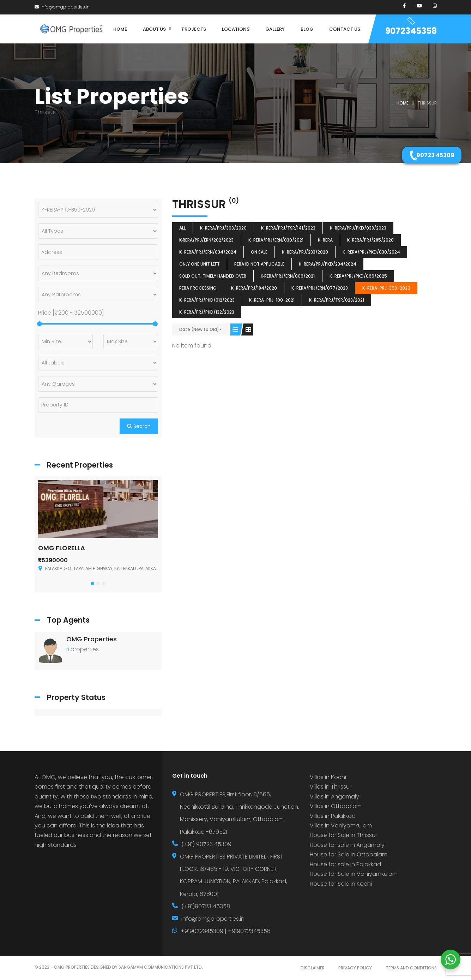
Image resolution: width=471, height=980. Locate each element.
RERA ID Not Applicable (259, 264)
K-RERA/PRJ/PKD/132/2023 (207, 312)
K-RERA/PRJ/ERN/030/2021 (276, 240)
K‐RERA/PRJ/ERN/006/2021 (288, 276)
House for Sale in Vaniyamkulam (354, 874)
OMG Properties (92, 639)
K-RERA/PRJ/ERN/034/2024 (208, 252)
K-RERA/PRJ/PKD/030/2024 (371, 252)
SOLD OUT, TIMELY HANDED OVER (213, 276)
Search (139, 426)
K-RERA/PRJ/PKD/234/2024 (328, 264)
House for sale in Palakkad (345, 864)
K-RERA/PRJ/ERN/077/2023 (320, 288)
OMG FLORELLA (62, 548)
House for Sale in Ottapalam (349, 854)
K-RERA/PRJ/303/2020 (223, 228)
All (182, 228)
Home (403, 103)
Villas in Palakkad (333, 816)
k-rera (325, 240)
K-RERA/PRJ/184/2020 (254, 288)
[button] (92, 583)
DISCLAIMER (313, 968)
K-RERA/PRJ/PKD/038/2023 (358, 228)
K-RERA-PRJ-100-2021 (272, 300)
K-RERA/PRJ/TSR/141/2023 (288, 228)
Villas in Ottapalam (336, 806)
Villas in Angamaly (334, 797)
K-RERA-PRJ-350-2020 (386, 288)
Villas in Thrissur (331, 787)
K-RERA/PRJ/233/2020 (305, 252)
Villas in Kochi (328, 777)
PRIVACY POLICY (355, 968)
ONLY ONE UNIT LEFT (200, 264)
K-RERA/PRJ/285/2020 (370, 240)
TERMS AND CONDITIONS (411, 968)
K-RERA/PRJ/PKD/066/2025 (358, 276)
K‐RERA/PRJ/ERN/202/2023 (207, 240)
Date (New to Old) (199, 329)
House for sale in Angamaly (347, 845)
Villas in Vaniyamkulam (341, 825)
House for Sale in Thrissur (343, 835)
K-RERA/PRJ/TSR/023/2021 (337, 300)
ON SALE (259, 252)
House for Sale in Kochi (341, 884)
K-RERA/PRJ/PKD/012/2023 (207, 300)
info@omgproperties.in (62, 7)
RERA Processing (198, 288)
